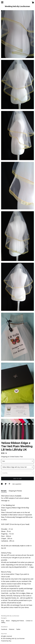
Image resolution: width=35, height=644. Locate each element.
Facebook (4, 629)
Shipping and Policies (18, 621)
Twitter (18, 629)
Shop (3, 621)
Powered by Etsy (6, 641)
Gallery (3, 622)
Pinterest (12, 629)
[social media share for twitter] (6, 484)
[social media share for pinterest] (10, 484)
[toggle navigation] (2, 2)
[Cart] (33, 3)
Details (4, 491)
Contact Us (29, 621)
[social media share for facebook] (2, 484)
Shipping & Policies (15, 491)
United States (14, 457)
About (8, 621)
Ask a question (17, 484)
